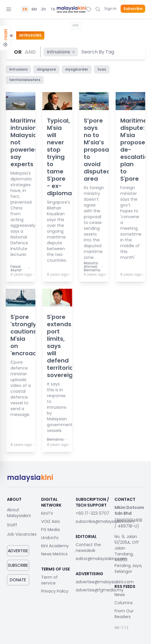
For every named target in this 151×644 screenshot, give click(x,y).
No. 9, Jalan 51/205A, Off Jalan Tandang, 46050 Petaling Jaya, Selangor (128, 554)
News (120, 595)
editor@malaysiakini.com (101, 559)
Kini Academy (55, 546)
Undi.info (50, 538)
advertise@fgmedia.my (100, 590)
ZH (43, 9)
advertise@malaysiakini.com (105, 582)
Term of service (49, 580)
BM (34, 9)
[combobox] (98, 52)
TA (53, 9)
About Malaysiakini (19, 513)
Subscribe (133, 9)
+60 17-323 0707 (92, 513)
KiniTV (47, 513)
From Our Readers (124, 614)
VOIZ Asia (50, 521)
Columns (124, 603)
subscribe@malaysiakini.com (105, 521)
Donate (18, 580)
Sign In (110, 9)
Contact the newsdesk (88, 548)
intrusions (61, 52)
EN (25, 9)
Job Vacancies (22, 534)
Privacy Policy (55, 591)
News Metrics (54, 554)
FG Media (50, 530)
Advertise (18, 551)
